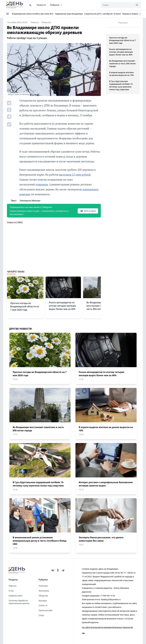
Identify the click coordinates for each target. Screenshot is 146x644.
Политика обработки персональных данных (19, 602)
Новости (41, 5)
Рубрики (56, 5)
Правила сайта (15, 596)
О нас (11, 591)
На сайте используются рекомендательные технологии (107, 627)
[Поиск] (117, 5)
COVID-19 (43, 605)
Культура (43, 601)
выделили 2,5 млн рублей (75, 175)
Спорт (41, 615)
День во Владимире (15, 5)
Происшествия (46, 610)
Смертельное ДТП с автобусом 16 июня (103, 14)
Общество (43, 596)
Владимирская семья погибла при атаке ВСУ (33, 14)
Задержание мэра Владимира (69, 14)
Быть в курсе (88, 211)
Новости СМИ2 (15, 222)
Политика (43, 586)
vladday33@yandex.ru (111, 599)
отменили (42, 184)
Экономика (44, 591)
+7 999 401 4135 (108, 596)
